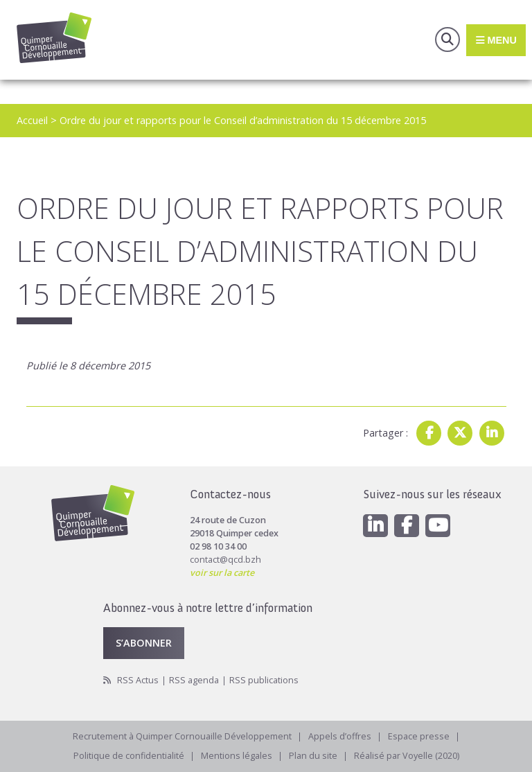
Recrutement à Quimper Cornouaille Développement (182, 736)
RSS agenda (194, 680)
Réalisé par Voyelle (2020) (407, 756)
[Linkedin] (375, 526)
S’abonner (144, 643)
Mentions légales (237, 756)
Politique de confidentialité (129, 756)
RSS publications (264, 680)
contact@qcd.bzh (225, 560)
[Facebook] (407, 526)
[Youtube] (438, 526)
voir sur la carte (222, 573)
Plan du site (313, 756)
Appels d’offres (340, 736)
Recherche (447, 40)
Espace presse (419, 736)
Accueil (32, 120)
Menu (496, 40)
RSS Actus (138, 680)
